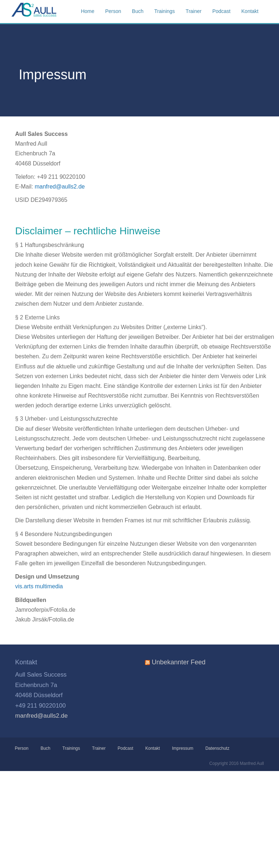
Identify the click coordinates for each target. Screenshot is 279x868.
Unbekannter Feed (179, 662)
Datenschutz (218, 748)
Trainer (99, 748)
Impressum (183, 748)
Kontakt (153, 748)
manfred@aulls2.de (60, 187)
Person (22, 748)
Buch (45, 748)
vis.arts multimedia (39, 586)
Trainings (71, 748)
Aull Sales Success (48, 12)
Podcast (125, 748)
